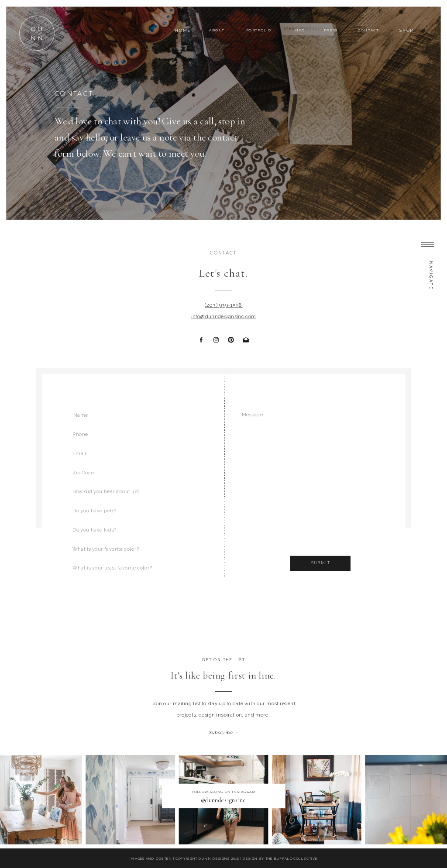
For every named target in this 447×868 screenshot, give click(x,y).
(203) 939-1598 (223, 305)
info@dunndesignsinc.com (224, 317)
